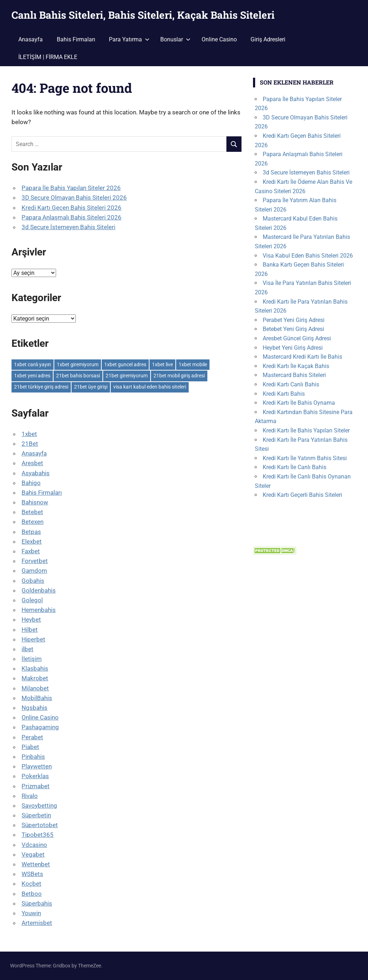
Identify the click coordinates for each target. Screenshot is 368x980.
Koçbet (31, 884)
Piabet (30, 747)
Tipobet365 (38, 835)
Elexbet (32, 541)
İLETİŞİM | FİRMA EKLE (48, 57)
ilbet (27, 649)
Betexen (33, 522)
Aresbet (32, 463)
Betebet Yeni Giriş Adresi (293, 329)
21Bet (30, 444)
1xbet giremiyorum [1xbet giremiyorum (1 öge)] (78, 364)
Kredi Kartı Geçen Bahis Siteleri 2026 (72, 208)
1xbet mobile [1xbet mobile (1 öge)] (193, 364)
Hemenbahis (39, 610)
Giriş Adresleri (268, 39)
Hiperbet (33, 639)
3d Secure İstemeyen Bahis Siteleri (68, 227)
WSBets (32, 874)
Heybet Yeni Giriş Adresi (293, 348)
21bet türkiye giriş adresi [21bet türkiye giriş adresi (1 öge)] (41, 387)
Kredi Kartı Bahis (284, 394)
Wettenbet (36, 864)
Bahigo (31, 483)
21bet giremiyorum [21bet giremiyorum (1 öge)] (127, 376)
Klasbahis (35, 668)
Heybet (31, 620)
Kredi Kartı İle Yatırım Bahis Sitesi (305, 458)
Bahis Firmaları (76, 39)
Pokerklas (35, 776)
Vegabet (33, 854)
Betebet (32, 512)
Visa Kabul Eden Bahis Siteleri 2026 (308, 256)
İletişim (32, 659)
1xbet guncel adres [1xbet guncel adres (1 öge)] (125, 364)
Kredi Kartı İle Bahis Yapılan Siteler (306, 430)
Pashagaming (40, 727)
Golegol (32, 600)
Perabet (32, 737)
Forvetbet (35, 561)
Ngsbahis (34, 708)
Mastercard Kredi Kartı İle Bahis (302, 357)
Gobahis (33, 581)
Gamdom (34, 571)
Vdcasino (34, 845)
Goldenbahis (39, 590)
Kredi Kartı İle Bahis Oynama (299, 403)
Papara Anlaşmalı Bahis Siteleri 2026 (72, 217)
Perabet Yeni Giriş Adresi (294, 320)
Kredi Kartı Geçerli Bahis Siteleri (302, 495)
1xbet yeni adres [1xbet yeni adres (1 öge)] (32, 376)
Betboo (32, 894)
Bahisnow (35, 502)
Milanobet (35, 688)
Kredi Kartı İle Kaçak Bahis (296, 366)
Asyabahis (36, 473)
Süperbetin (36, 815)
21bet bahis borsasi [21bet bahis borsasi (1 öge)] (78, 376)
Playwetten (37, 766)
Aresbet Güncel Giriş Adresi (297, 338)
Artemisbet (37, 923)
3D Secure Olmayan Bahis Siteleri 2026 (74, 198)
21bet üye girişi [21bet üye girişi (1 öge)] (91, 387)
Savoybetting (39, 806)
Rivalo (30, 796)
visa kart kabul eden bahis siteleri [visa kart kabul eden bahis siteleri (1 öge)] (150, 387)
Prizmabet (36, 786)
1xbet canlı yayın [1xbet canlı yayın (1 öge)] (33, 364)
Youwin (31, 913)
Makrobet (35, 678)
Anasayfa (31, 39)
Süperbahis (37, 903)
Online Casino (219, 39)
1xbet (29, 434)
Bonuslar (175, 39)
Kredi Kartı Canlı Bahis (291, 384)
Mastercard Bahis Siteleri (294, 375)
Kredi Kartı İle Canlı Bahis (295, 467)
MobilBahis (37, 698)
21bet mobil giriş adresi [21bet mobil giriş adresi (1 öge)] (179, 376)
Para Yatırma (129, 39)
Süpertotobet (40, 825)
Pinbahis (33, 757)
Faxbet (31, 551)
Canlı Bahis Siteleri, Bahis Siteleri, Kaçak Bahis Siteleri (143, 15)
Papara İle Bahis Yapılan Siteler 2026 (71, 188)
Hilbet (30, 630)
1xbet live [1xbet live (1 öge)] (162, 364)
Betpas (31, 532)
